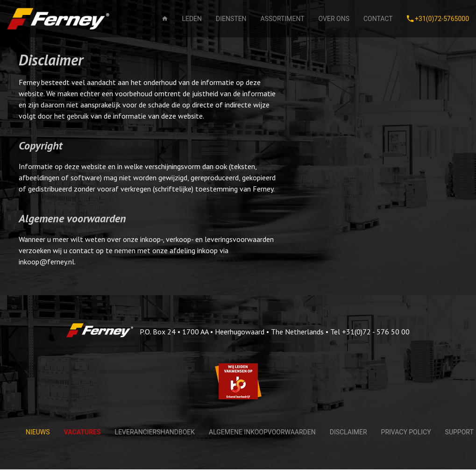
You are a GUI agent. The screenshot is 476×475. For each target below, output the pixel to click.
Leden (192, 19)
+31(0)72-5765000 (438, 19)
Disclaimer (348, 432)
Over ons (334, 19)
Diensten (231, 19)
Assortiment (283, 19)
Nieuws (38, 432)
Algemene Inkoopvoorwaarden (262, 432)
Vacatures (82, 432)
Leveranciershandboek (155, 432)
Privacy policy (406, 432)
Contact (378, 19)
